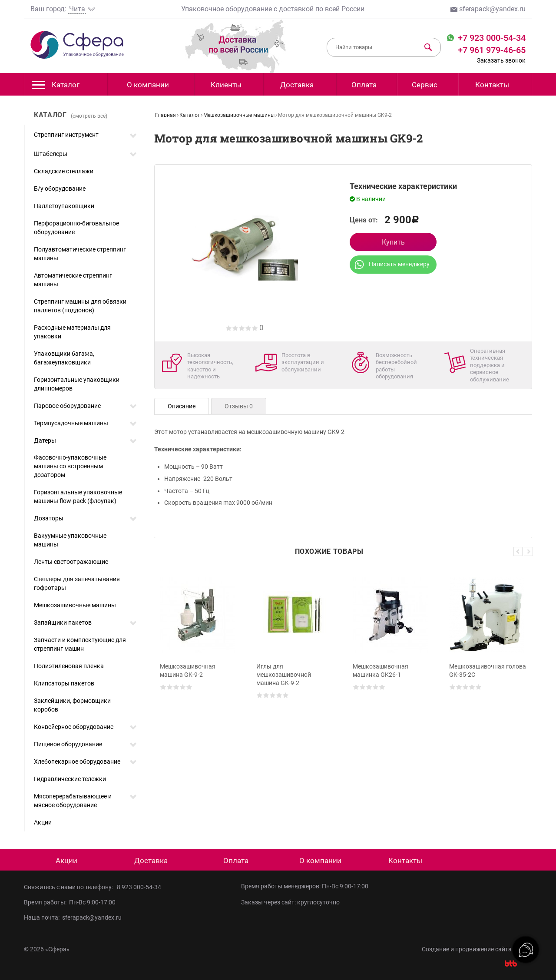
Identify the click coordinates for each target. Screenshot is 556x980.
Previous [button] (518, 551)
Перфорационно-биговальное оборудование (76, 228)
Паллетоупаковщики (64, 206)
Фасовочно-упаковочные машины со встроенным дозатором (70, 466)
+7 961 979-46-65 (492, 50)
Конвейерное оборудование (74, 727)
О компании (148, 85)
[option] (199, 646)
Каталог (56, 87)
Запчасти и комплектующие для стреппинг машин (80, 644)
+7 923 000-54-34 (491, 38)
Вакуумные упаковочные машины (70, 540)
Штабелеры (51, 154)
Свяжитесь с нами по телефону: (70, 887)
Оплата (364, 85)
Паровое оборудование (67, 406)
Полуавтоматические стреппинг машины (80, 254)
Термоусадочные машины (71, 423)
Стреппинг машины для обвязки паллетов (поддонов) (80, 306)
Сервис (425, 85)
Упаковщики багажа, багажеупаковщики (64, 358)
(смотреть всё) (89, 116)
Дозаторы (49, 518)
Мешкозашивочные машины (75, 605)
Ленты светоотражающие (71, 562)
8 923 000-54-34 (139, 887)
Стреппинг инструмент (66, 135)
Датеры (45, 440)
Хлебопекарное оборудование (77, 761)
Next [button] (528, 551)
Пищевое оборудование (68, 744)
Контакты (492, 85)
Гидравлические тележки (70, 779)
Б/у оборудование (60, 189)
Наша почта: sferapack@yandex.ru (73, 917)
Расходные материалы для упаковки (72, 332)
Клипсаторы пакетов (64, 683)
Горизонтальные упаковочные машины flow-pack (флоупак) (78, 497)
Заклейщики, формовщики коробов (72, 705)
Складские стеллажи (64, 171)
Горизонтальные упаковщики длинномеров (77, 384)
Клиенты (226, 85)
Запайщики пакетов (63, 622)
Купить (393, 242)
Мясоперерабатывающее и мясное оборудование (73, 801)
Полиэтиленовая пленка (69, 666)
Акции (43, 822)
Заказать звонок (501, 60)
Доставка (297, 85)
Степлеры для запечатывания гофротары (77, 583)
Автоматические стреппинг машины (73, 280)
